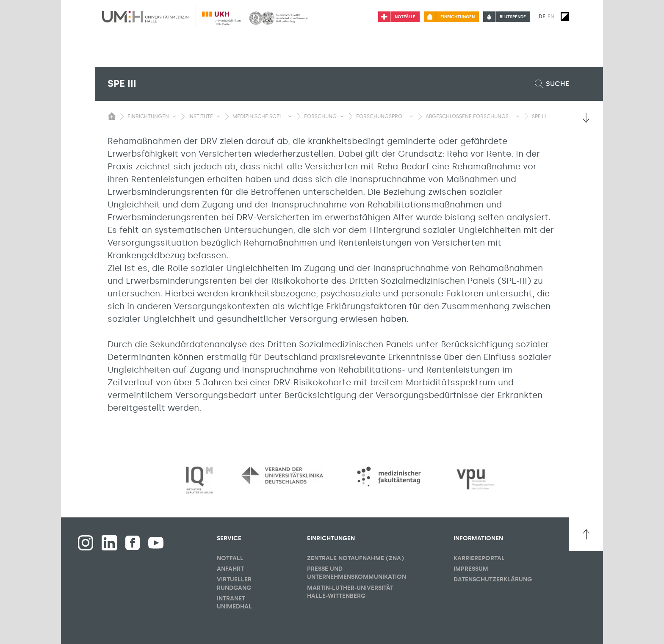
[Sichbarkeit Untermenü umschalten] (174, 116)
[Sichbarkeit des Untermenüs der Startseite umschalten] (112, 116)
